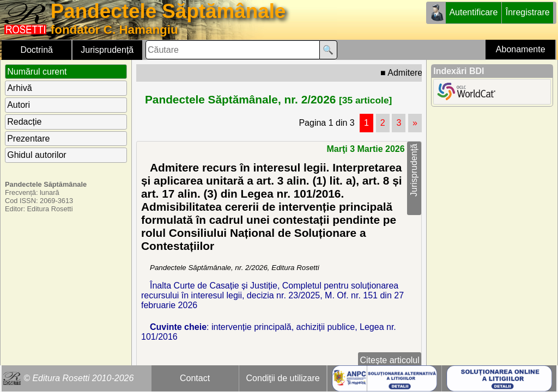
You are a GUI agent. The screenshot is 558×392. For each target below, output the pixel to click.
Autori (19, 105)
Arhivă (19, 88)
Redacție (24, 122)
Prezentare (28, 139)
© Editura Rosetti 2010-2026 (78, 378)
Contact (195, 378)
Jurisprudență (107, 50)
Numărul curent (37, 72)
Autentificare (473, 12)
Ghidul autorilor (37, 155)
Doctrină (37, 50)
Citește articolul (389, 360)
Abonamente (521, 49)
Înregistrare (528, 12)
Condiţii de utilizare (283, 378)
